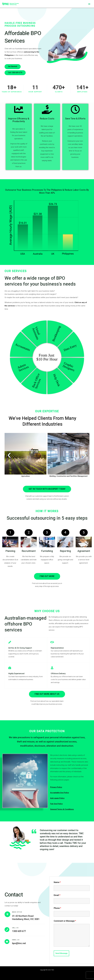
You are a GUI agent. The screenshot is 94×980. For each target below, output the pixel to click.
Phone (57, 908)
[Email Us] (7, 942)
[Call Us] (7, 930)
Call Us (15, 928)
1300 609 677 (19, 931)
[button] (9, 455)
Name (57, 882)
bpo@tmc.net (19, 943)
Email (57, 895)
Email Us (16, 940)
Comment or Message (65, 921)
